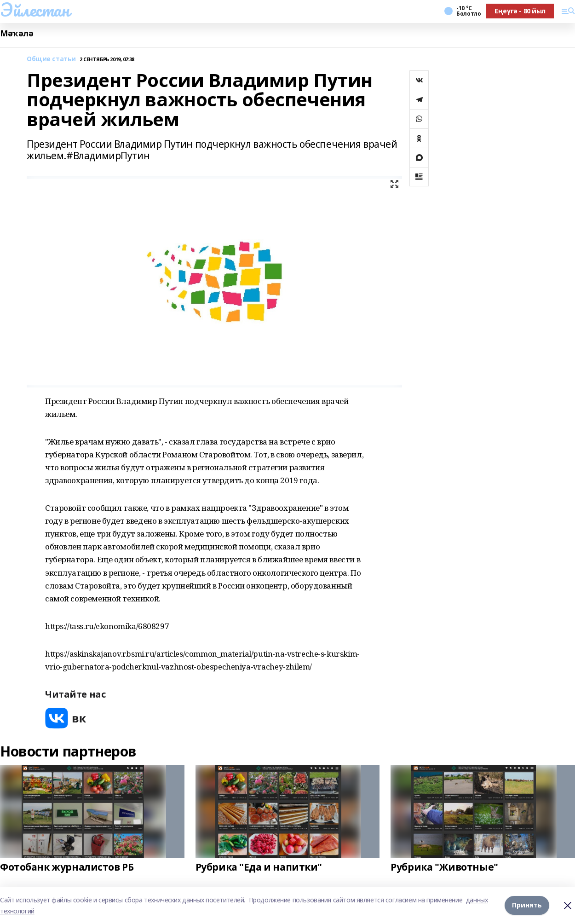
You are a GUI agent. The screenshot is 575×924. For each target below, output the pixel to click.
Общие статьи (51, 59)
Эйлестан (35, 10)
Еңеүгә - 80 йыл (520, 11)
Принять (527, 905)
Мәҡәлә (17, 33)
